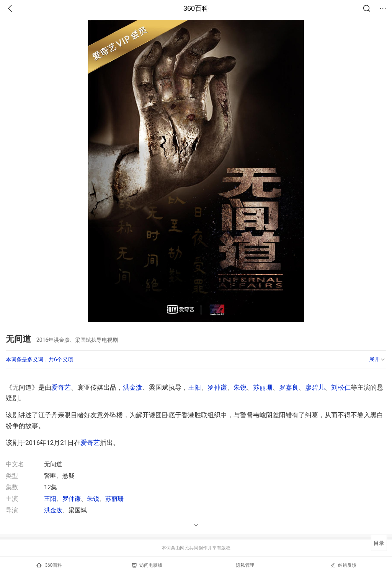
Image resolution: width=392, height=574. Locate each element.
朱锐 (240, 387)
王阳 (194, 387)
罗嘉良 (289, 387)
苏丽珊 (263, 387)
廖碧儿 (315, 387)
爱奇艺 (61, 387)
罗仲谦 (217, 387)
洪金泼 (133, 387)
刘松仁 (341, 387)
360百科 (196, 8)
